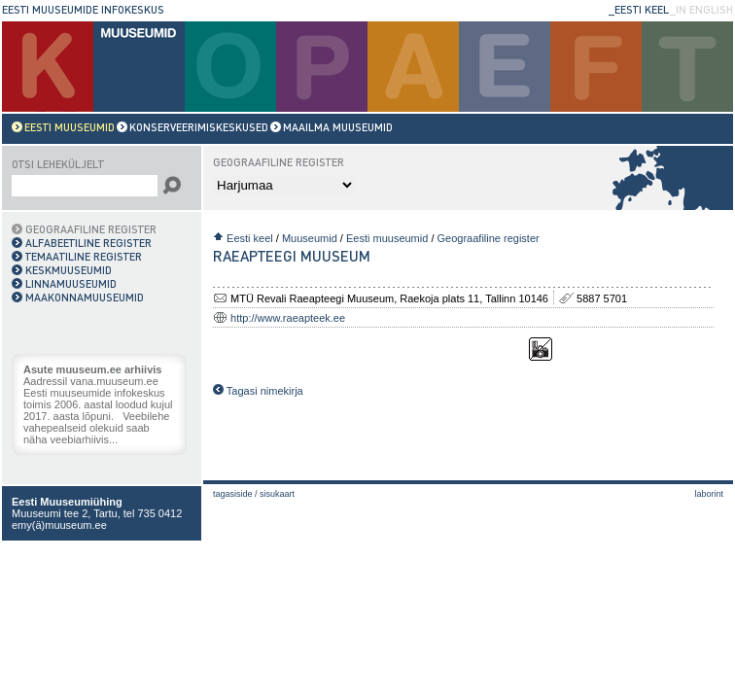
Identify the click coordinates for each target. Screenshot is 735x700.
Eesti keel (250, 238)
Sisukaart (277, 494)
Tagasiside (233, 494)
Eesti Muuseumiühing (67, 502)
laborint (709, 494)
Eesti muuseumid (387, 238)
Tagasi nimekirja (258, 391)
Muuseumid (310, 238)
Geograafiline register (489, 238)
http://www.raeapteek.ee (288, 318)
